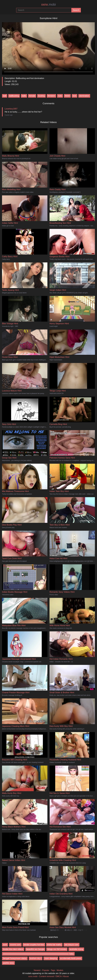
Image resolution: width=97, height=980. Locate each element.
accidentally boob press (71, 958)
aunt (5, 945)
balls (24, 96)
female (32, 96)
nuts (60, 96)
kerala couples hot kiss (34, 945)
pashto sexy (8, 963)
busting (41, 96)
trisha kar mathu (54, 945)
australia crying (76, 949)
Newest (37, 970)
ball (5, 96)
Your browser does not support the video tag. (48, 47)
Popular (46, 970)
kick (75, 96)
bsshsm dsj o (36, 958)
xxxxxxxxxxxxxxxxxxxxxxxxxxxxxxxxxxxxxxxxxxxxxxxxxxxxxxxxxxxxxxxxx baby (38, 954)
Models (60, 970)
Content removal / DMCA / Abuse (54, 976)
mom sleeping (51, 958)
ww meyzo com (71, 945)
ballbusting (14, 96)
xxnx (48, 4)
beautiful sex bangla (35, 949)
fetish (67, 96)
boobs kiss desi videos (13, 949)
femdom (51, 96)
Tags (53, 970)
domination (84, 96)
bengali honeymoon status (15, 958)
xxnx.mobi (33, 976)
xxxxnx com (15, 945)
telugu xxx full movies (57, 949)
